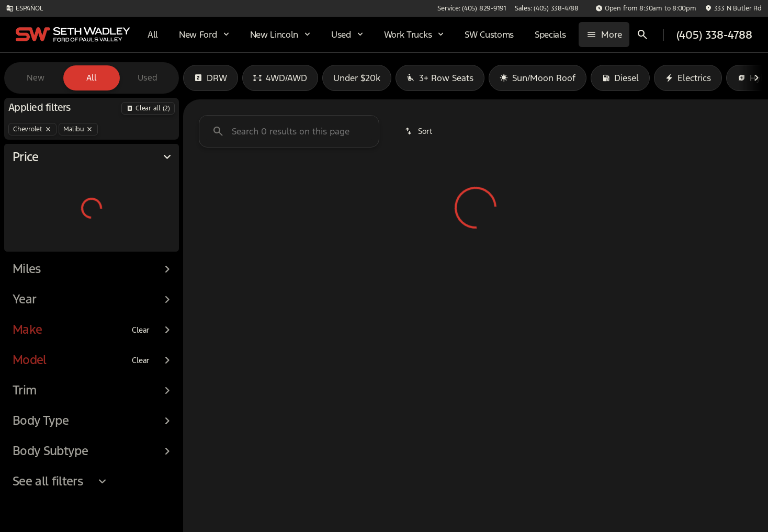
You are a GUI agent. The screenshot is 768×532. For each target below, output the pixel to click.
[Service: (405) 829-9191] (560, 8)
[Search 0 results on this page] (289, 131)
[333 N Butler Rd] (733, 8)
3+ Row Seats (440, 78)
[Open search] (647, 35)
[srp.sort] (419, 131)
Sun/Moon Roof (538, 78)
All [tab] (92, 78)
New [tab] (36, 78)
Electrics (688, 78)
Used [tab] (148, 78)
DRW (211, 78)
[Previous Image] (195, 78)
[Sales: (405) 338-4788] (635, 8)
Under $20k (357, 78)
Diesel (620, 78)
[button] (690, 8)
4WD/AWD (280, 78)
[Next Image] (756, 78)
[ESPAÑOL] (24, 8)
